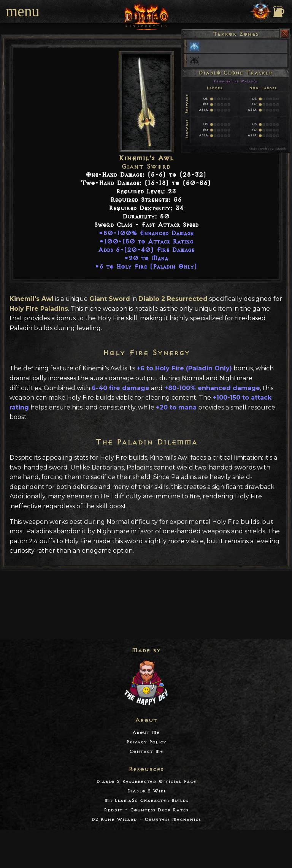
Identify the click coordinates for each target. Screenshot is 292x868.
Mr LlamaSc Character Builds (146, 801)
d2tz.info (281, 149)
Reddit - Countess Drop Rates (146, 810)
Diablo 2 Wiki (146, 791)
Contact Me (146, 752)
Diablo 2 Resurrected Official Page (146, 782)
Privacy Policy (146, 742)
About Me (146, 733)
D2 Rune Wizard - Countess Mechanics (146, 820)
